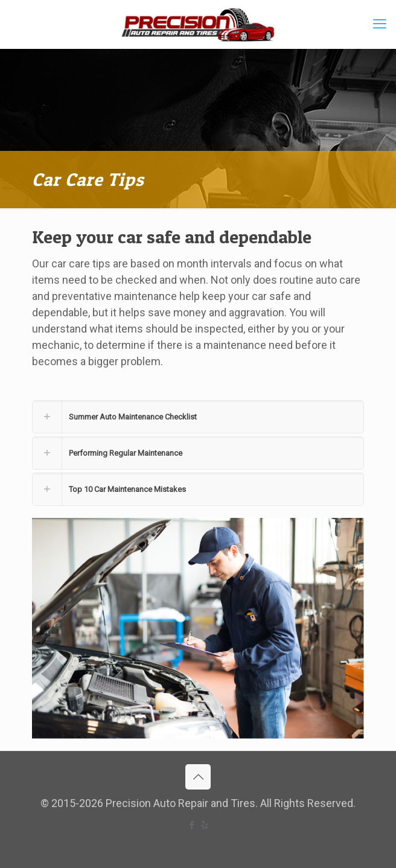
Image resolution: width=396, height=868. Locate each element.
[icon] (204, 825)
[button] (198, 417)
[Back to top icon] (198, 777)
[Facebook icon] (192, 825)
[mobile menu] (380, 24)
